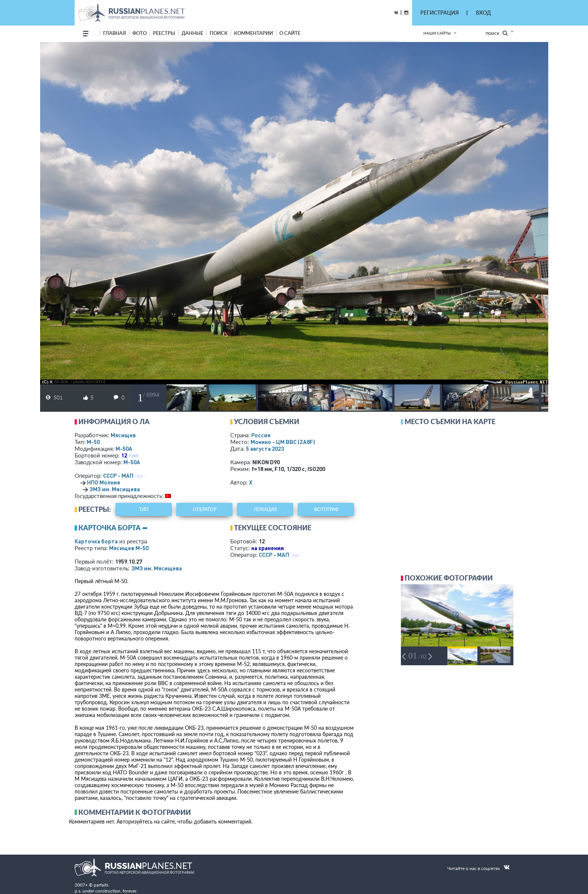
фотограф (326, 509)
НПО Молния (103, 482)
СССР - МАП (118, 475)
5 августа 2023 (265, 448)
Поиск (497, 33)
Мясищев (123, 435)
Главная (115, 33)
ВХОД (483, 13)
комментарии (253, 33)
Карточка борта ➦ (113, 528)
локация (265, 509)
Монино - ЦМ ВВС (283, 442)
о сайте (290, 33)
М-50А (124, 448)
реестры (164, 33)
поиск (219, 33)
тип (133, 455)
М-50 (93, 442)
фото (139, 33)
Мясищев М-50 (129, 548)
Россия (261, 435)
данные (192, 33)
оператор (205, 509)
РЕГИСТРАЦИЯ (439, 13)
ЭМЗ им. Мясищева (115, 489)
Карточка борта (96, 541)
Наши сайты (437, 33)
